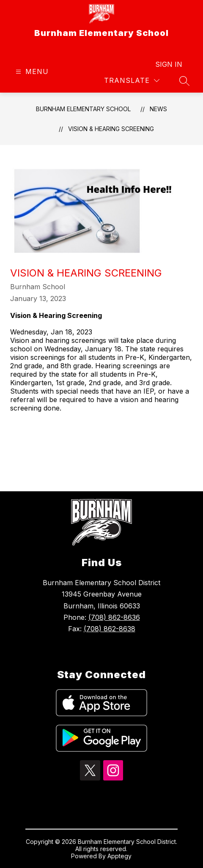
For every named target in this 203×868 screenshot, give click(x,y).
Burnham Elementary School (83, 109)
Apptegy (119, 856)
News (158, 109)
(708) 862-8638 (110, 629)
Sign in (169, 64)
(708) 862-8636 (114, 617)
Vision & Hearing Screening (111, 129)
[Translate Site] (132, 81)
